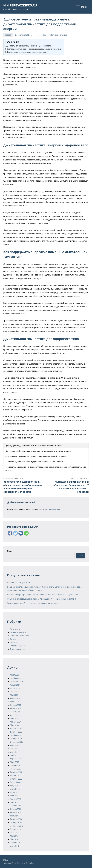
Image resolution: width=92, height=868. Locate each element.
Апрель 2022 (16, 799)
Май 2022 (14, 796)
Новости (8, 35)
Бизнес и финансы (18, 632)
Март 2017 (14, 839)
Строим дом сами (18, 649)
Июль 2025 (15, 688)
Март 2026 (15, 675)
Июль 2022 (15, 789)
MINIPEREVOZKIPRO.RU (21, 5)
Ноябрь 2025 (16, 678)
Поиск (10, 551)
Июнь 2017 (15, 832)
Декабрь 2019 (16, 819)
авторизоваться (53, 509)
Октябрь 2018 (16, 822)
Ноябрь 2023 (16, 735)
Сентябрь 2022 (17, 782)
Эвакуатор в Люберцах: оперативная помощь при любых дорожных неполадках (42, 599)
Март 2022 (15, 802)
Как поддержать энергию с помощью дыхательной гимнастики (34, 49)
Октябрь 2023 (16, 739)
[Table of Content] (60, 42)
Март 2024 (15, 725)
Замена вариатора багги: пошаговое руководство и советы (33, 603)
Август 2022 (15, 785)
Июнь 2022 (15, 792)
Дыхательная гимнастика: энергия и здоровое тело (29, 46)
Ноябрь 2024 (16, 712)
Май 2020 (14, 816)
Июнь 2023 (15, 752)
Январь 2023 (16, 769)
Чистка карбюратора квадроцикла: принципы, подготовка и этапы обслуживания (42, 594)
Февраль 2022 (16, 806)
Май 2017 (14, 836)
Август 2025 (15, 685)
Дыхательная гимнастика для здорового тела (26, 52)
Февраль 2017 (16, 843)
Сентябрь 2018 (16, 826)
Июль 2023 (15, 749)
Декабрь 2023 (16, 732)
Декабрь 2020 (16, 812)
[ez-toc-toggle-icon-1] (59, 42)
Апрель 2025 (16, 698)
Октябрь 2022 (16, 779)
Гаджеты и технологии (20, 636)
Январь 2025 (16, 705)
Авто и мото (15, 629)
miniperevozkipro (40, 35)
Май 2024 (14, 718)
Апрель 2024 (16, 722)
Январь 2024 (16, 728)
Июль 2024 (15, 715)
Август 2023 (15, 745)
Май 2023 (14, 755)
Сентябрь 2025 (17, 681)
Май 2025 (14, 695)
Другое (13, 639)
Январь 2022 (16, 809)
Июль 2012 (15, 846)
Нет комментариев (59, 35)
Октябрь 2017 (16, 829)
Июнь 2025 (15, 692)
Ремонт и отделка (18, 646)
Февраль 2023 (16, 765)
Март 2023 (15, 762)
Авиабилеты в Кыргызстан (19, 582)
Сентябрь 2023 (17, 742)
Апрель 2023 (16, 759)
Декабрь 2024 (16, 708)
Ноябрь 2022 (16, 775)
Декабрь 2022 (16, 772)
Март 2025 (15, 702)
